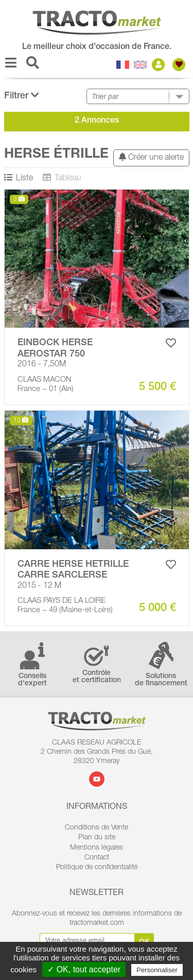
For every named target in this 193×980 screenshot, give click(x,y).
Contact (97, 858)
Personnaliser (157, 970)
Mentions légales (97, 848)
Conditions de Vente (97, 828)
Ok (144, 942)
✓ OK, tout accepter (84, 969)
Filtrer (22, 96)
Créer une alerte (151, 157)
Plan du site (97, 838)
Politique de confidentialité (97, 868)
